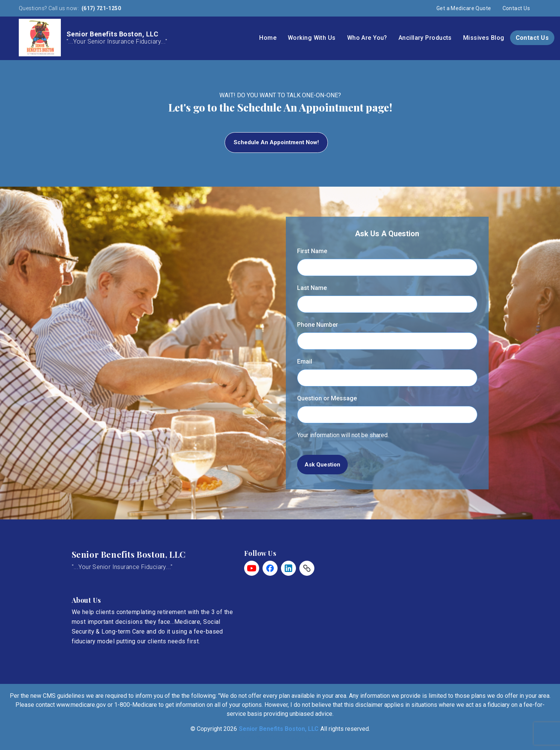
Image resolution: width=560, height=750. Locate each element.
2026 (230, 729)
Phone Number (318, 325)
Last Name (312, 288)
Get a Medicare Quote (464, 8)
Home (268, 38)
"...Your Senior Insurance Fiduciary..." (122, 567)
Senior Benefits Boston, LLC (129, 554)
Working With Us (312, 38)
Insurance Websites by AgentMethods (280, 738)
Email (305, 361)
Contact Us (516, 8)
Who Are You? (367, 38)
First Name (312, 251)
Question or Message (327, 398)
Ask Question (322, 465)
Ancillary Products (425, 38)
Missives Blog (484, 38)
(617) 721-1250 (101, 8)
